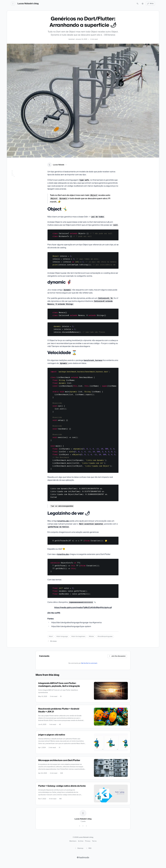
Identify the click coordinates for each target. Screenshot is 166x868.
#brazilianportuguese (105, 636)
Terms (94, 841)
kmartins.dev (63, 521)
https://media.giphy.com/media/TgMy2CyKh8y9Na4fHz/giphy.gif (83, 608)
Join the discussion (117, 656)
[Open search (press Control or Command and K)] (138, 4)
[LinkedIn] (66, 165)
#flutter (91, 636)
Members (73, 841)
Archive (81, 841)
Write (150, 4)
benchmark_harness (93, 360)
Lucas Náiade (59, 165)
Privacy (88, 841)
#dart (51, 636)
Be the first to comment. (89, 663)
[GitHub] (80, 826)
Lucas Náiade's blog (28, 4)
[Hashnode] (86, 826)
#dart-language (62, 636)
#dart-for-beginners (78, 636)
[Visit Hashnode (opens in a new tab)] (83, 857)
